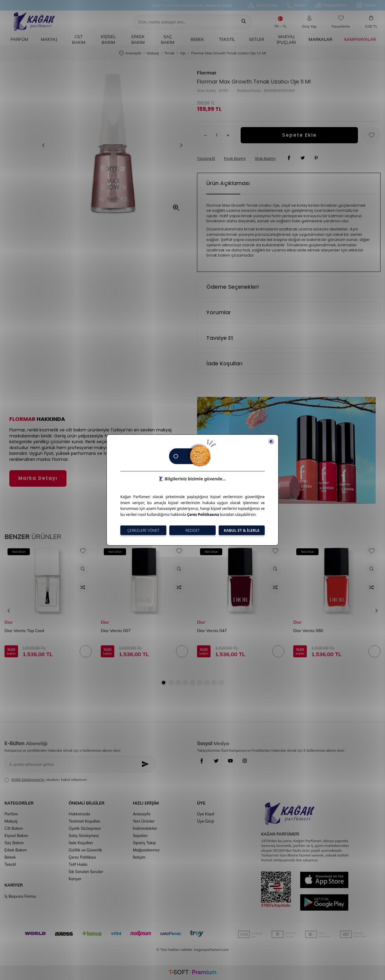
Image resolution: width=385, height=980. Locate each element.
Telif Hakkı (78, 864)
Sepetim (140, 835)
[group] (112, 145)
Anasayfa (130, 53)
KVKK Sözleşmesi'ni (28, 779)
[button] (45, 145)
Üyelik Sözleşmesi (85, 828)
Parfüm (19, 39)
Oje (183, 53)
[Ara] (244, 22)
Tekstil (227, 39)
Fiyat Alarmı (235, 159)
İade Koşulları (224, 363)
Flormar (207, 73)
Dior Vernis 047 (212, 631)
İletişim (296, 5)
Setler (257, 39)
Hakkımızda (79, 814)
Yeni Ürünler (144, 821)
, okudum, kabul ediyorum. (46, 780)
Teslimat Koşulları (84, 821)
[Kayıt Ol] (147, 764)
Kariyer (366, 5)
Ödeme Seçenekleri (233, 287)
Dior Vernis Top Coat (24, 631)
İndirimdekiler (145, 828)
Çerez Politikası (82, 857)
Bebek (197, 39)
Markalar (320, 39)
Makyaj (49, 39)
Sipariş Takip (263, 5)
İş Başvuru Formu (20, 896)
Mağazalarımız (331, 5)
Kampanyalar (360, 39)
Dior (9, 622)
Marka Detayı (38, 478)
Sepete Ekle (299, 135)
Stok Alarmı (265, 159)
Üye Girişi (206, 821)
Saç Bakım (168, 40)
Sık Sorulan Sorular (86, 872)
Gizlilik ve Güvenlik (85, 850)
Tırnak (169, 53)
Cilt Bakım (79, 40)
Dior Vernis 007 (116, 631)
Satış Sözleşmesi (84, 835)
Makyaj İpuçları (286, 40)
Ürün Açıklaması (228, 183)
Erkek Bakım (138, 40)
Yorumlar (219, 312)
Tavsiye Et (206, 159)
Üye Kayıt (206, 814)
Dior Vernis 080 (308, 631)
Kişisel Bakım (108, 40)
